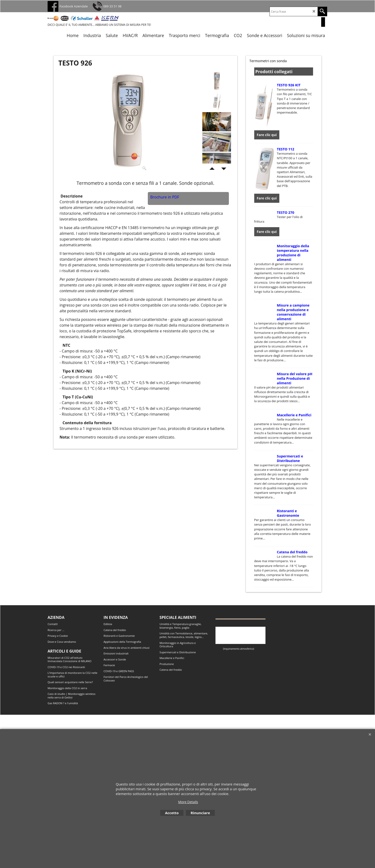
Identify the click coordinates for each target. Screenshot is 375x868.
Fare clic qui (267, 133)
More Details (188, 802)
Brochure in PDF (165, 197)
